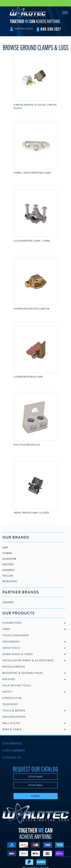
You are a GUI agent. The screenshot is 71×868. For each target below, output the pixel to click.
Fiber (6, 629)
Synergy (9, 570)
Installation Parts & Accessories (28, 660)
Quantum (9, 559)
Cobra (7, 553)
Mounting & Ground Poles (23, 673)
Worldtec (10, 581)
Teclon (8, 576)
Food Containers (16, 635)
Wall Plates (11, 723)
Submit (35, 796)
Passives (9, 679)
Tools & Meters (14, 711)
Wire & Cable (12, 729)
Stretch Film (12, 698)
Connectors (12, 623)
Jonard (8, 602)
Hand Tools (11, 648)
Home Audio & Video (18, 654)
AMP (5, 548)
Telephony (10, 704)
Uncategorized (14, 717)
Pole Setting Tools (17, 686)
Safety (7, 692)
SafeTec (8, 564)
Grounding (11, 642)
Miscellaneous (14, 667)
